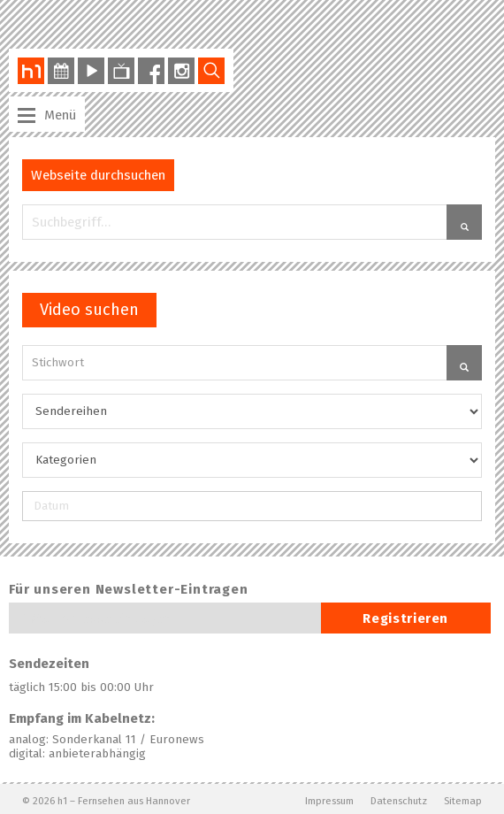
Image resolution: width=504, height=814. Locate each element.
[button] (464, 222)
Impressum (329, 801)
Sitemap (463, 801)
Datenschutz (399, 801)
